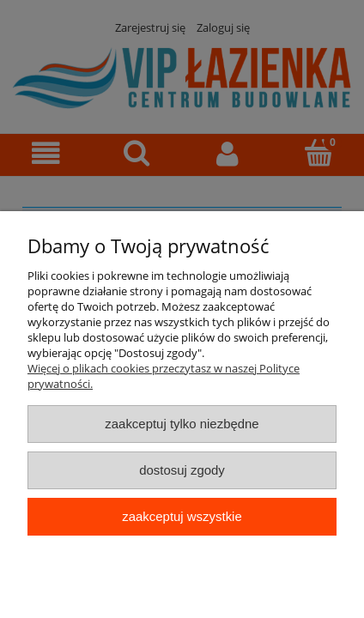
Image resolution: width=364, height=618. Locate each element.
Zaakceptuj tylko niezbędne (182, 424)
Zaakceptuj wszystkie (182, 516)
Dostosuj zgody (182, 470)
